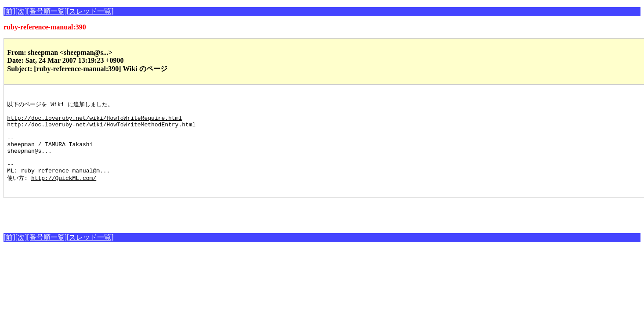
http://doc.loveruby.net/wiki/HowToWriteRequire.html (94, 122)
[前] (9, 11)
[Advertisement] (106, 228)
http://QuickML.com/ (64, 193)
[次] (21, 11)
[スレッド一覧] (90, 11)
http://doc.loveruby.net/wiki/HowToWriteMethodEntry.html (101, 130)
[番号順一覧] (47, 11)
